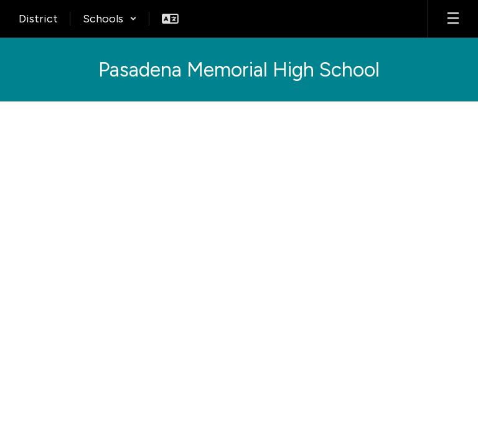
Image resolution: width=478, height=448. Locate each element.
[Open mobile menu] (453, 19)
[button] (110, 19)
